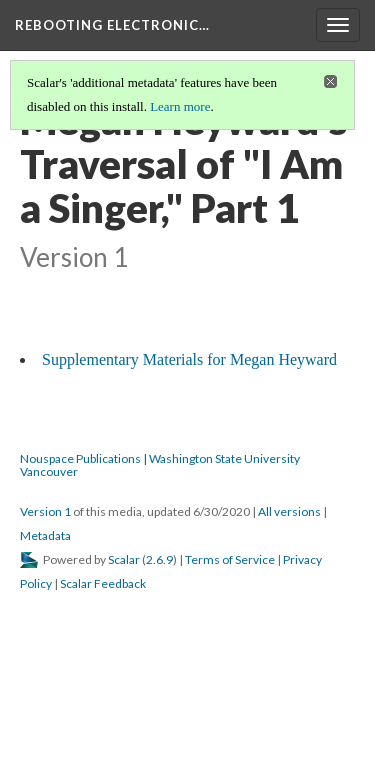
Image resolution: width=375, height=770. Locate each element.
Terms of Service (230, 559)
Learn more (180, 106)
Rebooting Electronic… (112, 25)
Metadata (45, 535)
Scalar (124, 559)
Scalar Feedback (103, 583)
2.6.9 (159, 559)
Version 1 (45, 511)
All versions (289, 511)
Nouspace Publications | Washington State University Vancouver (160, 465)
